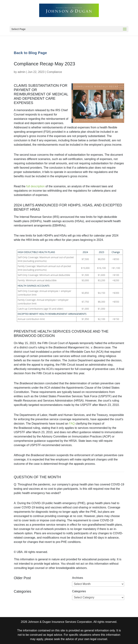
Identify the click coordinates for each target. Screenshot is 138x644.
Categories (79, 591)
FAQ (72, 424)
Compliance (54, 72)
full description (35, 186)
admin (22, 72)
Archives (78, 578)
